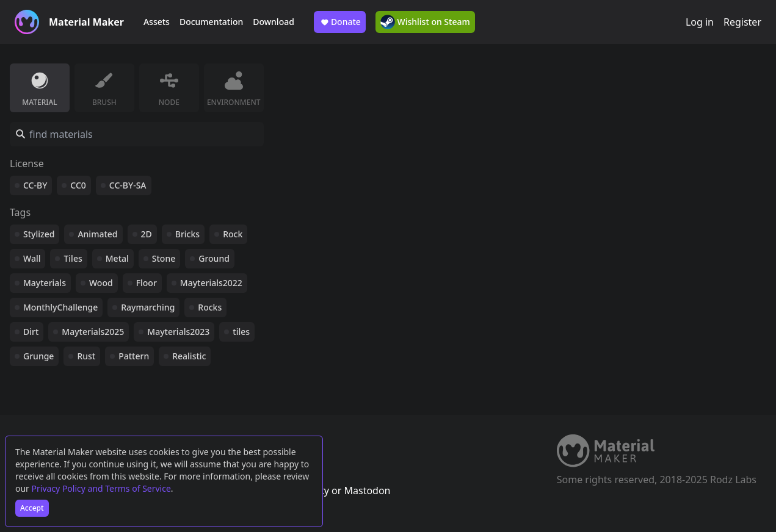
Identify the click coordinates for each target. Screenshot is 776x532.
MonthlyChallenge (60, 307)
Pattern (134, 356)
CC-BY (35, 185)
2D (147, 234)
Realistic (189, 356)
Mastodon (367, 491)
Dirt (31, 332)
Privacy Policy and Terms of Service (101, 488)
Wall (32, 258)
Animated (97, 234)
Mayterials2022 (211, 283)
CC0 (78, 185)
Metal (117, 258)
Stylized (39, 234)
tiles (241, 332)
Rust (86, 356)
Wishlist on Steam (425, 22)
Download (274, 22)
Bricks (187, 234)
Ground (214, 258)
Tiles (73, 258)
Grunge (38, 356)
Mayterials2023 (178, 332)
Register (742, 22)
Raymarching (148, 307)
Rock (233, 234)
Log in (700, 22)
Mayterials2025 (93, 332)
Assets (157, 22)
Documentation (211, 22)
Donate (340, 22)
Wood (101, 283)
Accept (32, 508)
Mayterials (45, 283)
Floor (147, 283)
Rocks (210, 307)
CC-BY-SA (128, 185)
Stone (164, 258)
